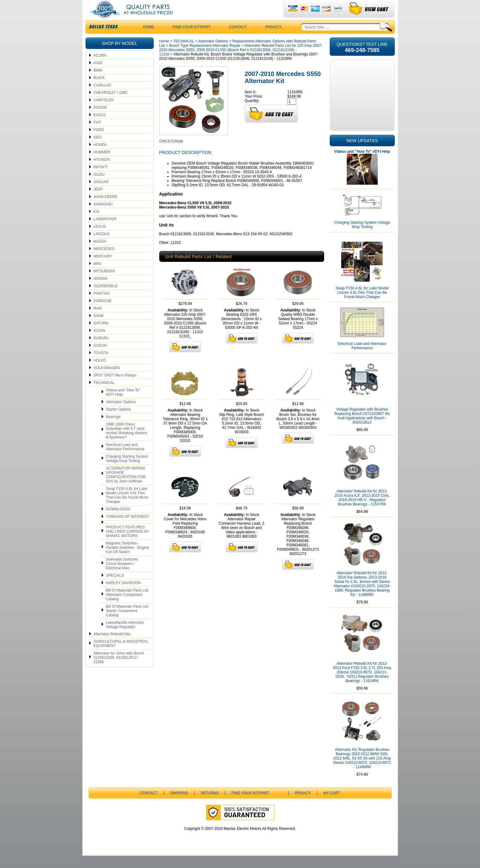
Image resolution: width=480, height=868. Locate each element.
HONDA (100, 157)
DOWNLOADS (118, 522)
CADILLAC (103, 98)
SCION (99, 343)
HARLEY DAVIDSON (123, 595)
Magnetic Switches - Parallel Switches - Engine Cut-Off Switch (128, 560)
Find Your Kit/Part (192, 39)
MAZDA (100, 254)
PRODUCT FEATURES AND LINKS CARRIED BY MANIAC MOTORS (128, 544)
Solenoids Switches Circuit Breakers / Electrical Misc (122, 576)
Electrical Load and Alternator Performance (125, 459)
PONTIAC (102, 306)
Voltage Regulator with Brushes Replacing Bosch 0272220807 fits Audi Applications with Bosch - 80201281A (362, 428)
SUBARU (101, 350)
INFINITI (101, 179)
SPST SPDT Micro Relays (115, 388)
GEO (98, 150)
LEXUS (100, 239)
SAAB (99, 328)
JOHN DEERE (106, 209)
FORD (99, 142)
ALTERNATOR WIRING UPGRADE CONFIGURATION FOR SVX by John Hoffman (126, 487)
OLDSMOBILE (106, 298)
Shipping (179, 805)
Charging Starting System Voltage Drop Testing (127, 471)
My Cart (332, 805)
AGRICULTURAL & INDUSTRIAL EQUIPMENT (121, 656)
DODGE (100, 120)
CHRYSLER (104, 112)
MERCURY (103, 269)
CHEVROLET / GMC (111, 105)
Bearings (113, 429)
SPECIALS (115, 588)
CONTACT (238, 39)
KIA (97, 224)
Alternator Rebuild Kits (112, 646)
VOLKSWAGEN (107, 380)
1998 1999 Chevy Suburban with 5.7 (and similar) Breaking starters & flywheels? (127, 443)
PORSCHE (103, 313)
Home (164, 54)
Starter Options (119, 422)
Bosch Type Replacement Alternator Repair (205, 58)
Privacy (274, 39)
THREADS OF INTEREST (128, 529)
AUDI (98, 75)
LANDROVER (105, 231)
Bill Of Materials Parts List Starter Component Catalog (127, 623)
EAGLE (100, 127)
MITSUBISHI (104, 284)
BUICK (99, 90)
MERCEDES (104, 261)
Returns (210, 805)
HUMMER (102, 165)
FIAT (97, 135)
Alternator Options (121, 414)
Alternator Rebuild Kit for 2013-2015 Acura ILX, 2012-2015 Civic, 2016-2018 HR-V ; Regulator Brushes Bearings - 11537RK (362, 510)
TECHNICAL (104, 395)
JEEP (98, 202)
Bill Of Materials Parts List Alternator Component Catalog (127, 607)
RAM (98, 321)
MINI (97, 276)
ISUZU (99, 187)
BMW (98, 83)
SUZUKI (100, 358)
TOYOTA (101, 365)
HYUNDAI (102, 172)
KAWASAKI (103, 217)
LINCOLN (102, 246)
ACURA (100, 68)
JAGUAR (101, 194)
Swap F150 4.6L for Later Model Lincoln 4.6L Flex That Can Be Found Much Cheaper (127, 508)
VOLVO (100, 373)
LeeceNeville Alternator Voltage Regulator (125, 637)
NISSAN (101, 291)
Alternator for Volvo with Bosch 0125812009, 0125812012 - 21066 (119, 670)
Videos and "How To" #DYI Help (123, 405)
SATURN (101, 336)
